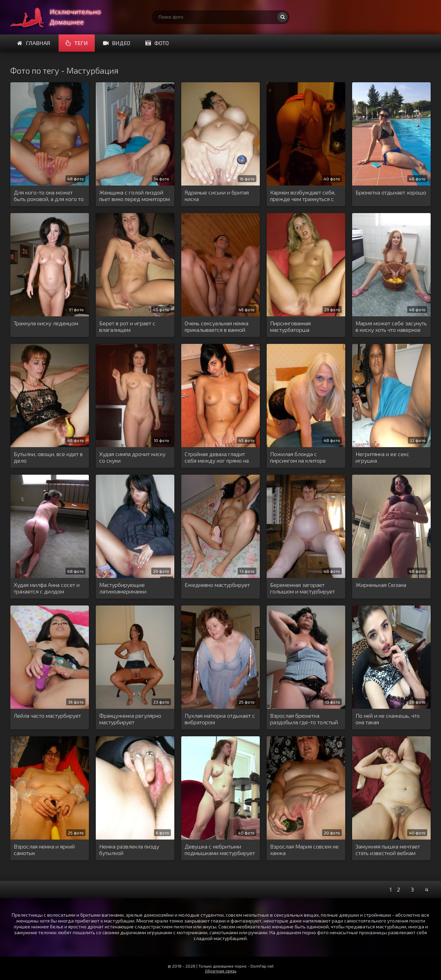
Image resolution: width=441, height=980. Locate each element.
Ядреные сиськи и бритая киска (217, 196)
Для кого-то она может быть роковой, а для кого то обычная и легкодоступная (49, 196)
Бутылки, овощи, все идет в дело (48, 457)
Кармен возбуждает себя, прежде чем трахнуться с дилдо (303, 196)
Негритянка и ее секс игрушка (382, 457)
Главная (34, 43)
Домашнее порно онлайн (62, 17)
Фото (157, 43)
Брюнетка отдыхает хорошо (391, 192)
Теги (77, 43)
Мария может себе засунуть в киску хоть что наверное (391, 326)
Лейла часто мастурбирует (47, 715)
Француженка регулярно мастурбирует (130, 719)
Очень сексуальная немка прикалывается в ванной (217, 326)
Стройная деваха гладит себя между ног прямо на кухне (217, 457)
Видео (117, 43)
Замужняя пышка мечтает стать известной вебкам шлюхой (388, 850)
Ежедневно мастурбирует (217, 585)
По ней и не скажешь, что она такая (388, 719)
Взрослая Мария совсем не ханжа (304, 850)
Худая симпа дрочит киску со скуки (132, 457)
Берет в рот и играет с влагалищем (127, 326)
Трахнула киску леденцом (46, 323)
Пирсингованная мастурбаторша (290, 326)
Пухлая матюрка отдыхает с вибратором (220, 719)
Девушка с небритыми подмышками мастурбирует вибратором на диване (220, 850)
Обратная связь (221, 971)
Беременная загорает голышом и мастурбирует (302, 588)
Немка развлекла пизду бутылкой (129, 850)
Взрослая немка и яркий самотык (44, 850)
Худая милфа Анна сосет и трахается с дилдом (47, 588)
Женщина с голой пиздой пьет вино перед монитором (135, 196)
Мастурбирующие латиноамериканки (123, 588)
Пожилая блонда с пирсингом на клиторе (298, 457)
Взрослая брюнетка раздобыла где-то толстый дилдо (304, 719)
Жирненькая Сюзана (381, 585)
